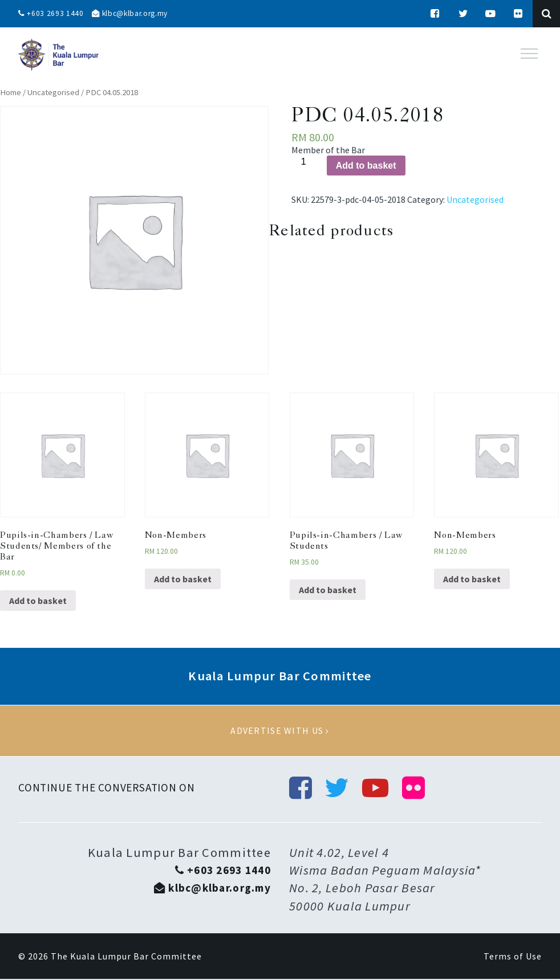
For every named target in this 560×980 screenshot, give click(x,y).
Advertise (280, 731)
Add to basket (366, 166)
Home (11, 92)
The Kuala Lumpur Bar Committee (126, 957)
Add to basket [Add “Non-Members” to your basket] (183, 579)
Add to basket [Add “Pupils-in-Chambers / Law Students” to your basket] (328, 590)
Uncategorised (53, 92)
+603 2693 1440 (51, 14)
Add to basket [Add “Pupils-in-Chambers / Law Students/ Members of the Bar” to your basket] (38, 601)
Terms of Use (513, 957)
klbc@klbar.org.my (133, 14)
